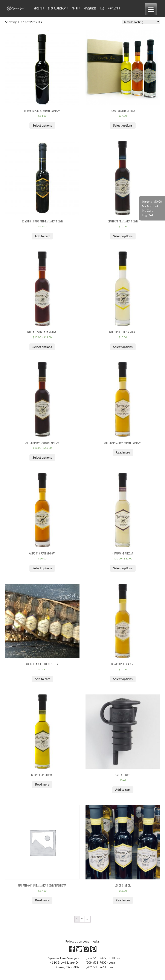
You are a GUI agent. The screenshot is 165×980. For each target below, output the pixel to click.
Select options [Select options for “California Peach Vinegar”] (42, 568)
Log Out (148, 215)
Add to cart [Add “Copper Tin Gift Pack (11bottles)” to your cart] (42, 679)
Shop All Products (58, 9)
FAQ (102, 9)
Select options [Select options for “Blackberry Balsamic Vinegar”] (123, 236)
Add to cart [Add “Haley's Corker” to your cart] (123, 790)
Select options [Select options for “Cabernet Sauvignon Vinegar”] (42, 347)
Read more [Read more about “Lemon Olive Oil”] (123, 900)
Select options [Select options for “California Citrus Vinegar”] (123, 347)
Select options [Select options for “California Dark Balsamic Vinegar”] (42, 457)
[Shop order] (141, 22)
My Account (150, 206)
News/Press (90, 9)
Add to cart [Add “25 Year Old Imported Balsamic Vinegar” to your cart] (42, 236)
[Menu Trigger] (151, 9)
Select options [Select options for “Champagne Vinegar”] (123, 568)
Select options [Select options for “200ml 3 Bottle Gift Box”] (123, 125)
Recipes (76, 9)
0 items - (152, 201)
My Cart (147, 210)
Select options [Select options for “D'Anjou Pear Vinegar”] (123, 679)
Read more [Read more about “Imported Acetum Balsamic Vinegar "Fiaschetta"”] (42, 900)
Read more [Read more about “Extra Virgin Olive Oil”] (42, 784)
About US (39, 9)
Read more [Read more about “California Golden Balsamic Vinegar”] (123, 452)
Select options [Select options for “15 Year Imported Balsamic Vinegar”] (42, 125)
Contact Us (114, 9)
